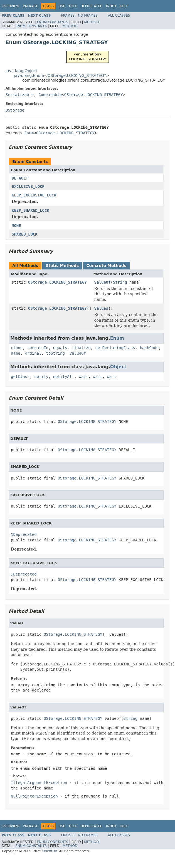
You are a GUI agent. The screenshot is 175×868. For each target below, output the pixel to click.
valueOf (103, 282)
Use (62, 6)
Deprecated (92, 6)
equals (60, 348)
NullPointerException (34, 796)
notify (41, 377)
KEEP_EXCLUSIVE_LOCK (34, 195)
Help (124, 6)
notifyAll (64, 377)
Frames (68, 16)
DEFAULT (20, 178)
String (120, 282)
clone (17, 348)
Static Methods (62, 266)
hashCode (149, 348)
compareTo (38, 348)
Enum (29, 133)
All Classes (119, 16)
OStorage (15, 110)
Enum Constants (52, 22)
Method (91, 22)
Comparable (50, 95)
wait (83, 377)
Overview (11, 6)
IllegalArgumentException (39, 783)
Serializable (20, 95)
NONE (16, 226)
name (16, 353)
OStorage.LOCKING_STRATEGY (77, 75)
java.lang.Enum (29, 75)
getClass (20, 377)
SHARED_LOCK (25, 234)
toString (55, 353)
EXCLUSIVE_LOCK (28, 186)
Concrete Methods (106, 266)
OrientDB (50, 851)
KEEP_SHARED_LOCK (30, 210)
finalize (81, 348)
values (101, 308)
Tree (73, 6)
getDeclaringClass (115, 348)
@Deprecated (24, 534)
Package (30, 6)
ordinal (33, 353)
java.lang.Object (21, 71)
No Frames (88, 16)
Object (118, 367)
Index (111, 6)
